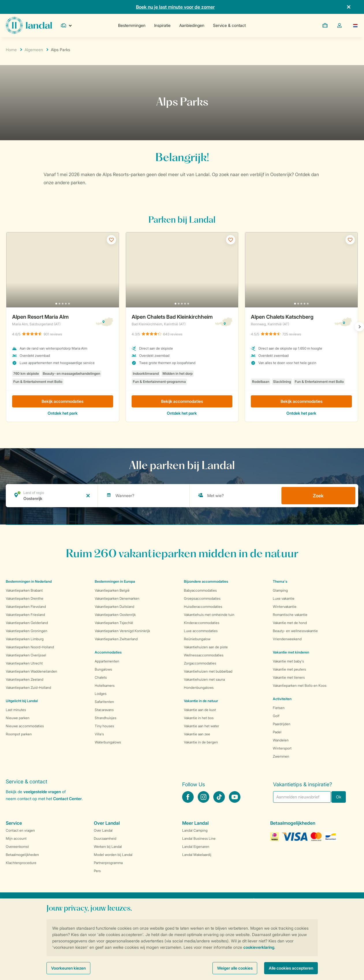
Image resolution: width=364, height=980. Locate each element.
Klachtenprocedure (21, 863)
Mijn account (16, 838)
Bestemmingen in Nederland (29, 581)
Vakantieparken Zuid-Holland (28, 688)
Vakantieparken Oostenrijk (115, 615)
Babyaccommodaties (200, 590)
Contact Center (67, 799)
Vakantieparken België (112, 590)
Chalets (101, 677)
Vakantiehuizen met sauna (204, 679)
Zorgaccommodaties (200, 663)
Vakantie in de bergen (201, 742)
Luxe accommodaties (201, 631)
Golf (276, 716)
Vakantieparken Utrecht (24, 663)
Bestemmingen (132, 25)
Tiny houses (104, 726)
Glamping (280, 590)
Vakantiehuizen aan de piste (206, 647)
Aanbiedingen (192, 25)
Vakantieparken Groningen (27, 631)
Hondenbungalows (199, 688)
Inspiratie (162, 25)
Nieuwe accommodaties (25, 726)
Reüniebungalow (197, 639)
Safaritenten (104, 702)
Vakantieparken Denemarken (117, 598)
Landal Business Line (199, 838)
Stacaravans (104, 710)
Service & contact (229, 25)
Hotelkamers (105, 685)
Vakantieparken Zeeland (25, 679)
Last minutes (16, 710)
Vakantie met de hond (290, 623)
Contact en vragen (20, 830)
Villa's (99, 734)
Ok (339, 797)
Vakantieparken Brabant (24, 590)
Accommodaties (108, 652)
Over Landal (103, 830)
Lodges (101, 694)
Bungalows (103, 669)
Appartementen (107, 661)
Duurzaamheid (105, 838)
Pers (97, 871)
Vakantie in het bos (199, 718)
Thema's (280, 581)
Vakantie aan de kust (200, 710)
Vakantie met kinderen (291, 652)
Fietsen (279, 708)
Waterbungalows (108, 742)
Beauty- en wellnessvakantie (295, 631)
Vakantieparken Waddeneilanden (31, 671)
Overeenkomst (17, 847)
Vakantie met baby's (288, 661)
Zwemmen (281, 756)
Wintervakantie (285, 607)
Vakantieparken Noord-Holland (30, 647)
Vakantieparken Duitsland (114, 607)
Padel (277, 732)
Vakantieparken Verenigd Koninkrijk (122, 631)
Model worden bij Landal (113, 855)
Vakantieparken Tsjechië (114, 623)
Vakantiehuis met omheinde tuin (209, 615)
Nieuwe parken (18, 718)
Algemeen (34, 50)
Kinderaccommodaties (202, 623)
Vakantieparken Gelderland (27, 623)
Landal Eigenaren (196, 847)
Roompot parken (19, 734)
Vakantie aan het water (201, 726)
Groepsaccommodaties (202, 598)
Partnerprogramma (108, 863)
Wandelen (281, 740)
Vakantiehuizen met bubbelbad (208, 671)
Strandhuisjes (106, 718)
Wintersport (282, 748)
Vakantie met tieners (289, 677)
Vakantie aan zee (197, 734)
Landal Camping (195, 830)
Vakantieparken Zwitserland (116, 639)
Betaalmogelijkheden (22, 855)
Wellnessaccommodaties (204, 655)
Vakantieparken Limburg (25, 639)
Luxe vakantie (284, 598)
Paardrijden (282, 724)
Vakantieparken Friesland (25, 615)
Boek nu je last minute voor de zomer (175, 7)
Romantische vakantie (290, 615)
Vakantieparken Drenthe (25, 598)
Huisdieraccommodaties (203, 607)
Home (11, 50)
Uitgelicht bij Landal (22, 701)
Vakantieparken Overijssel (26, 655)
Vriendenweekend (287, 639)
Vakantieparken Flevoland (26, 607)
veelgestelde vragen (42, 792)
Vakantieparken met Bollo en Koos (300, 685)
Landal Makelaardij (197, 855)
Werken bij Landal (108, 847)
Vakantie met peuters (289, 669)
